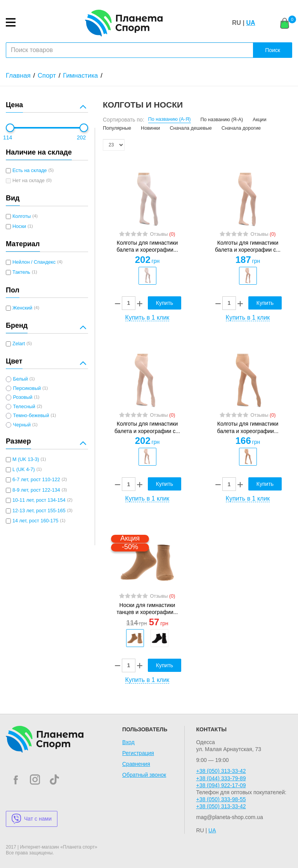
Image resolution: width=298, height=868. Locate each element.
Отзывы (162, 234)
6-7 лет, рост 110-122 (36, 480)
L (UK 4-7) (24, 470)
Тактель (21, 272)
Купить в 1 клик (147, 317)
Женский (22, 308)
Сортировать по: (124, 120)
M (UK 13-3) (26, 459)
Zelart (19, 344)
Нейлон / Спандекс (34, 262)
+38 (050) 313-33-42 (221, 771)
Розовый (23, 397)
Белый (20, 379)
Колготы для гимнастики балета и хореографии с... (248, 246)
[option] (147, 276)
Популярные (117, 128)
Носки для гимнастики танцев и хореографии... (147, 609)
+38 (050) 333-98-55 (221, 799)
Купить (165, 303)
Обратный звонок (144, 775)
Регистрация (138, 753)
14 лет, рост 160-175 (36, 521)
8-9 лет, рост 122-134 (36, 490)
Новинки (150, 128)
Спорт (47, 76)
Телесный (24, 407)
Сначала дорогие (241, 128)
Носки (19, 226)
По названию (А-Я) (170, 119)
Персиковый (27, 388)
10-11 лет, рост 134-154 (39, 500)
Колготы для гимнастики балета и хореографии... (147, 246)
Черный (22, 425)
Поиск (273, 50)
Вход (128, 742)
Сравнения (136, 764)
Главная (18, 76)
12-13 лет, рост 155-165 (39, 511)
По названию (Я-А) (222, 120)
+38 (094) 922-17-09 (221, 785)
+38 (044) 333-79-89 (221, 778)
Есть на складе (30, 170)
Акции (259, 120)
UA (250, 23)
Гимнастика (80, 76)
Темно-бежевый (31, 416)
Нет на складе (29, 181)
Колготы (22, 216)
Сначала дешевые (191, 128)
